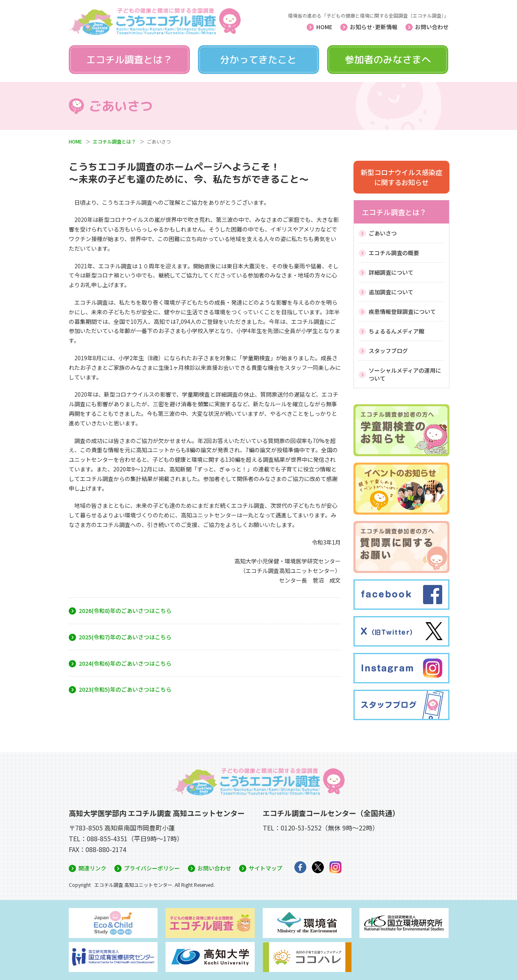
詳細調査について (391, 272)
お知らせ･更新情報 (374, 27)
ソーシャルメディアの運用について (405, 374)
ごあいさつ (383, 233)
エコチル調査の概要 (394, 253)
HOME (324, 27)
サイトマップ (265, 868)
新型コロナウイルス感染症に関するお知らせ (401, 177)
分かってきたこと (258, 60)
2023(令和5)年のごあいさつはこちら (125, 689)
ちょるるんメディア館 (396, 331)
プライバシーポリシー (152, 868)
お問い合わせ (432, 27)
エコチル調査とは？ (129, 60)
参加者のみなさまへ (388, 60)
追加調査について (391, 292)
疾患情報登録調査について (402, 311)
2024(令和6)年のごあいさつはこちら (125, 663)
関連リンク (92, 868)
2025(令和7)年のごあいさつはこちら (125, 637)
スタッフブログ (388, 351)
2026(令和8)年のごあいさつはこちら (125, 611)
